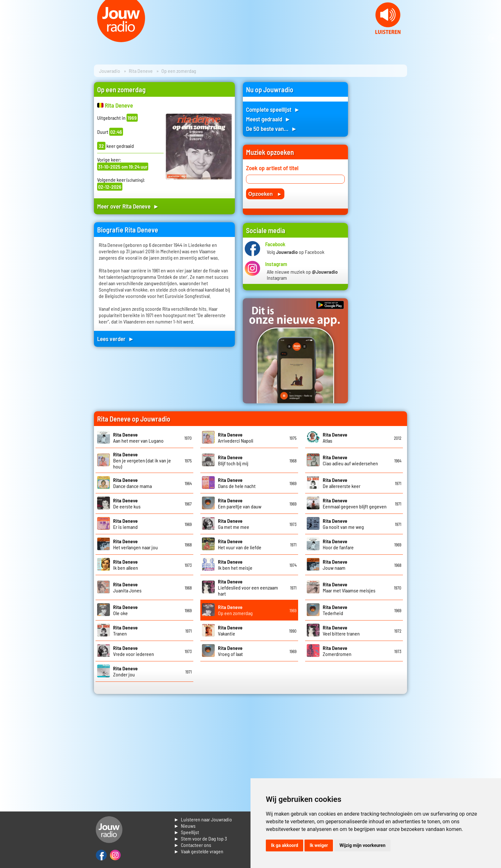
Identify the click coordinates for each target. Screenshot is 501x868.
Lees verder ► (116, 339)
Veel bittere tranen (341, 630)
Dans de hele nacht (237, 483)
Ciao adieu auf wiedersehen (350, 460)
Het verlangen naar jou (135, 544)
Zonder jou (125, 671)
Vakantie (230, 630)
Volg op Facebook (296, 252)
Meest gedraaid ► (268, 119)
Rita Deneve (141, 71)
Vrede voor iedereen (134, 651)
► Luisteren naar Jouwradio (203, 819)
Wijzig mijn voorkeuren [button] (362, 845)
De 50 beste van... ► (272, 129)
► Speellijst (186, 832)
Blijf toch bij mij (233, 460)
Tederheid (335, 610)
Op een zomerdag (235, 610)
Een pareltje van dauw (240, 503)
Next (493, 38)
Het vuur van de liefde (240, 544)
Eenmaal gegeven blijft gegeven (355, 503)
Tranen (125, 630)
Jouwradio (110, 71)
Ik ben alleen (126, 565)
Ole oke (125, 610)
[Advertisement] (382, 178)
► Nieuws (185, 826)
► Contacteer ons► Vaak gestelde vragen (199, 848)
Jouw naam (335, 565)
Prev (8, 38)
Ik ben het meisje (235, 565)
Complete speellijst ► (273, 109)
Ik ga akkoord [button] (285, 845)
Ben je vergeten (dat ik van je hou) (142, 460)
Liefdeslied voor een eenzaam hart (248, 587)
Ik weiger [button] (319, 845)
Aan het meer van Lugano (138, 438)
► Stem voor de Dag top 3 (200, 838)
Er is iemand (125, 524)
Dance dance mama (132, 483)
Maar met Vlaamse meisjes (349, 587)
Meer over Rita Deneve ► (128, 206)
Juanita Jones (127, 587)
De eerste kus (127, 503)
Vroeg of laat (230, 651)
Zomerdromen (337, 651)
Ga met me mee (234, 524)
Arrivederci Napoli (236, 438)
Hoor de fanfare (338, 544)
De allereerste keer (342, 483)
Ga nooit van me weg (343, 524)
